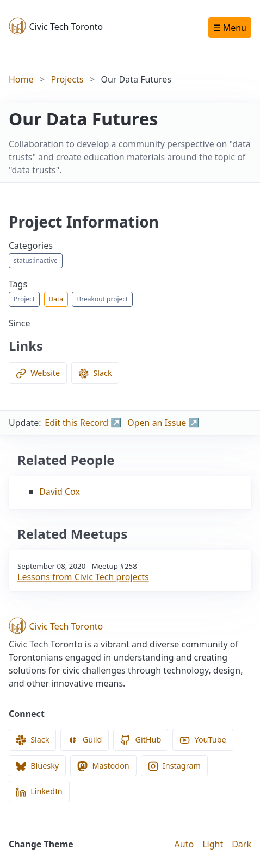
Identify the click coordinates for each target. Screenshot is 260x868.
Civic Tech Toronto (56, 26)
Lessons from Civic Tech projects (83, 577)
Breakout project (102, 299)
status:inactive (36, 260)
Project (24, 299)
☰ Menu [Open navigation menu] (230, 28)
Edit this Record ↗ (83, 423)
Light (213, 844)
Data (56, 299)
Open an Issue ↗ (163, 423)
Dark (242, 844)
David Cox (60, 492)
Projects (67, 79)
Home (21, 79)
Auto (184, 844)
